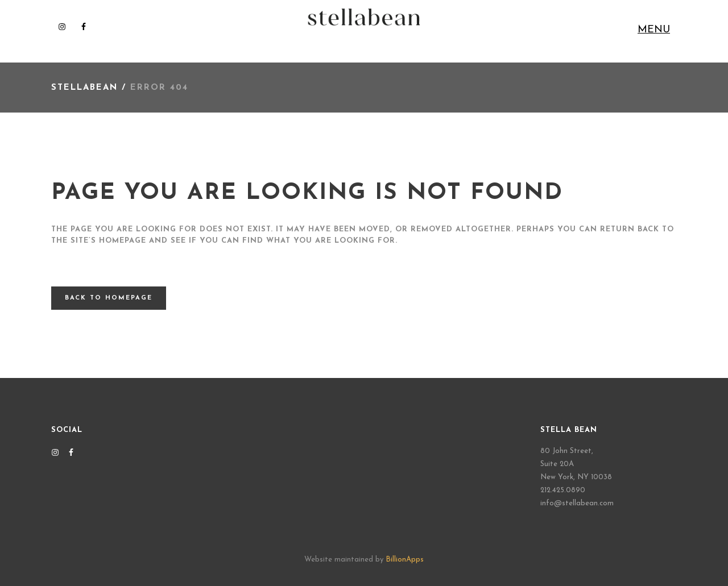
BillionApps (405, 560)
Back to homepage (109, 298)
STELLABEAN (84, 88)
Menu (654, 30)
